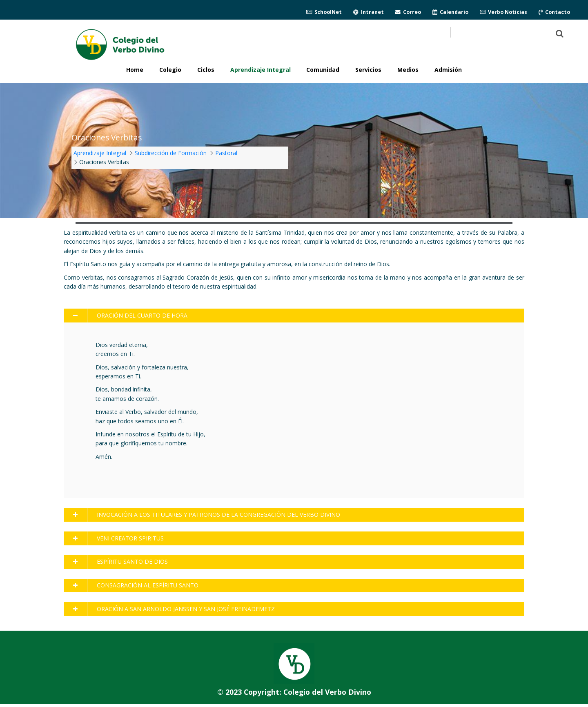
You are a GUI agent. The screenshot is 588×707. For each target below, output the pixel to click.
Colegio (170, 70)
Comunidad (323, 70)
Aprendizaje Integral (261, 70)
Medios (408, 70)
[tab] (294, 316)
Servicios (368, 70)
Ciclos (206, 70)
